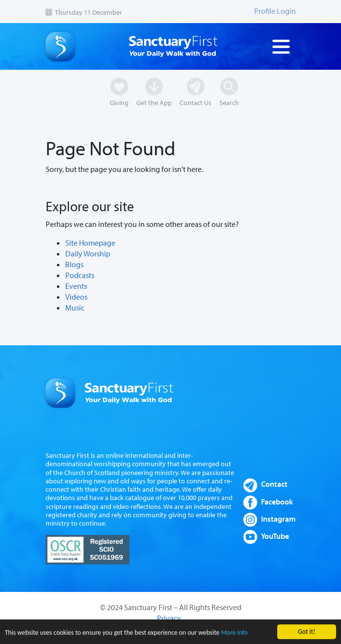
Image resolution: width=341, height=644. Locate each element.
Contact (274, 484)
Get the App (154, 102)
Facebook (277, 502)
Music (75, 308)
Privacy (169, 618)
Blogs (74, 264)
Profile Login (275, 11)
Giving (119, 102)
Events (76, 286)
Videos (76, 297)
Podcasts (80, 275)
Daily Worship (88, 253)
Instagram (278, 519)
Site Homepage (90, 243)
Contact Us (196, 102)
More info (234, 633)
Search (229, 102)
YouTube (275, 536)
